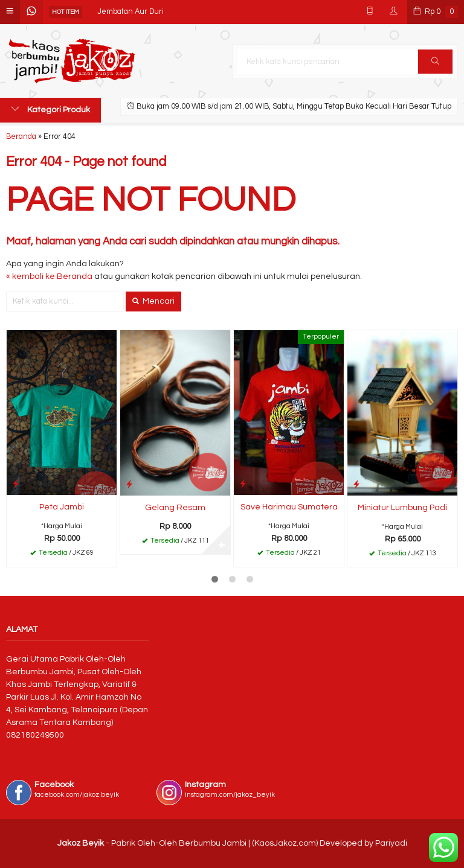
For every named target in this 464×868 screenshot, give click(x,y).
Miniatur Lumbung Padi (402, 508)
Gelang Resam (175, 508)
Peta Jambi (62, 507)
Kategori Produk (50, 109)
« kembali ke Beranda (49, 276)
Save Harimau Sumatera (289, 507)
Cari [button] (435, 65)
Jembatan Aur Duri (130, 12)
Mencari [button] (153, 301)
